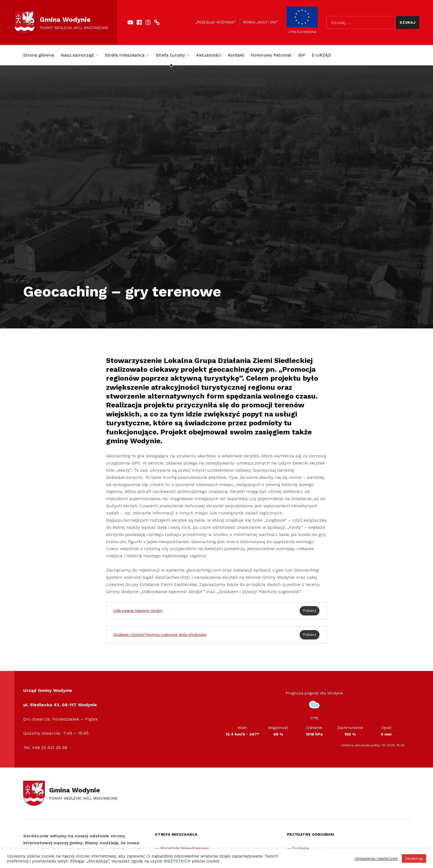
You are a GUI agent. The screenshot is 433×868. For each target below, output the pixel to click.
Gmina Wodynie (65, 20)
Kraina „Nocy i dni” (261, 22)
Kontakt (236, 55)
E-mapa (301, 848)
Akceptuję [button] (414, 858)
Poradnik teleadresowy (185, 848)
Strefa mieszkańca (125, 55)
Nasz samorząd (77, 55)
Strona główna (39, 55)
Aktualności (209, 55)
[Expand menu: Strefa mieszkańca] (148, 55)
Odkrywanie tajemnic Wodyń (138, 611)
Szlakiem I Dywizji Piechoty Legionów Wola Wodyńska (160, 635)
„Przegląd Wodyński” (216, 22)
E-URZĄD (321, 55)
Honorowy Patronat (271, 55)
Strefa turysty (170, 55)
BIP (302, 55)
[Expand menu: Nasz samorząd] (97, 55)
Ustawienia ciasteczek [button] (376, 859)
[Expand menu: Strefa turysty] (188, 55)
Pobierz (310, 611)
